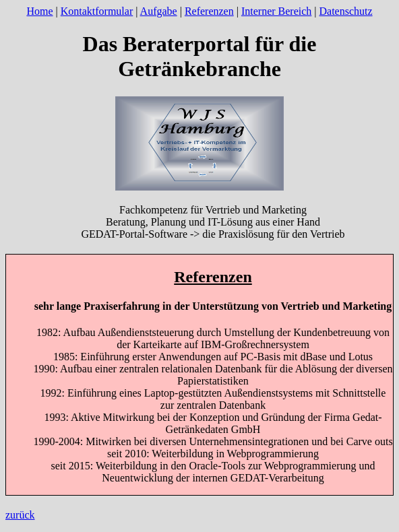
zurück (20, 515)
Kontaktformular (97, 11)
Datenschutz (346, 11)
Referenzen (209, 11)
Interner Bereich (276, 11)
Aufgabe (159, 11)
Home (39, 11)
